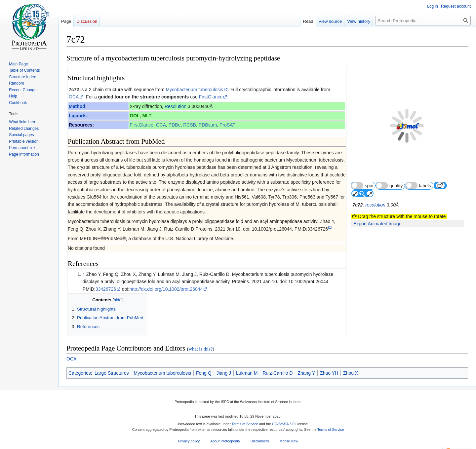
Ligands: (78, 116)
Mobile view (289, 441)
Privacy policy (189, 441)
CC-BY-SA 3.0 (283, 424)
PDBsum (208, 125)
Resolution (176, 106)
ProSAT (227, 125)
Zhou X (351, 373)
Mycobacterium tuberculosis (194, 90)
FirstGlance (211, 97)
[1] (330, 227)
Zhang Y (306, 373)
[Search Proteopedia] (423, 21)
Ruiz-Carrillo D (278, 373)
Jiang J (224, 373)
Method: (78, 106)
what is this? (200, 349)
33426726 (106, 289)
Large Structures (112, 373)
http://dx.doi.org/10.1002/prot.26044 (166, 289)
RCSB (190, 125)
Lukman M (247, 373)
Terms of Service (245, 424)
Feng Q (204, 373)
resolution (376, 189)
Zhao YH (329, 373)
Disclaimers (260, 441)
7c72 (74, 90)
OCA (74, 97)
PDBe (175, 125)
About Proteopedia (225, 441)
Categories (80, 373)
